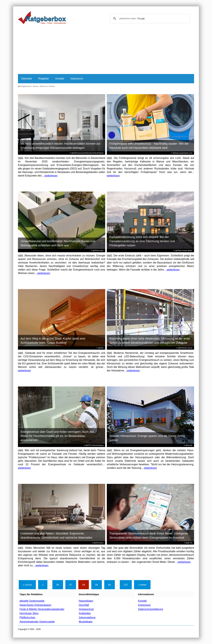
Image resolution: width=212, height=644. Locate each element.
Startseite (27, 79)
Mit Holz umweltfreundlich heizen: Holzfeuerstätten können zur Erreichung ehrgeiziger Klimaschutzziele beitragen (60, 146)
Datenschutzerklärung (151, 609)
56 (58, 585)
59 (97, 585)
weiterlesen (51, 176)
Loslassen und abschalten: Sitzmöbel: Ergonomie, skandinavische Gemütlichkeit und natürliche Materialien (56, 536)
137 (126, 585)
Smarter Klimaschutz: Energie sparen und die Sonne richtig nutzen (147, 438)
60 (110, 585)
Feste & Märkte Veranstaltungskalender (42, 609)
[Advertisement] (106, 50)
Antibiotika (85, 613)
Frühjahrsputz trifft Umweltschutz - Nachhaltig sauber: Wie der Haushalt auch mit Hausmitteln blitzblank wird (149, 146)
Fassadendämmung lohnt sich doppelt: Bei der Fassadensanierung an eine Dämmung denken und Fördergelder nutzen (142, 241)
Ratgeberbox (25, 86)
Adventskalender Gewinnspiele (37, 622)
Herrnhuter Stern (29, 613)
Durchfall (84, 605)
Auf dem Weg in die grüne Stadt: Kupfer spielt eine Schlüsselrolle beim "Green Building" (53, 341)
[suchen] (150, 19)
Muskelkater (86, 622)
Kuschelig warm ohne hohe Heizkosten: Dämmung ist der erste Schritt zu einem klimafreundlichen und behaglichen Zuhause (150, 341)
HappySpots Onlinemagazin (35, 605)
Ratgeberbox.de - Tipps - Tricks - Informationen (42, 18)
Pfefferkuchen (27, 617)
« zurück (27, 585)
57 (71, 585)
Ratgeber (44, 79)
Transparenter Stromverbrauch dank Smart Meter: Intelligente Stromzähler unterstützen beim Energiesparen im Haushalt (149, 536)
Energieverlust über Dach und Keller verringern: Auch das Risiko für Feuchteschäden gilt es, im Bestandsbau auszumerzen (57, 436)
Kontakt (60, 79)
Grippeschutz (86, 609)
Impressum (77, 79)
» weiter (142, 585)
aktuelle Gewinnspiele (32, 601)
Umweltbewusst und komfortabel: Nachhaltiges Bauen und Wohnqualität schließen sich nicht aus (58, 243)
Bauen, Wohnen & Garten (44, 86)
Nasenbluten (86, 601)
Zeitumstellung (87, 617)
